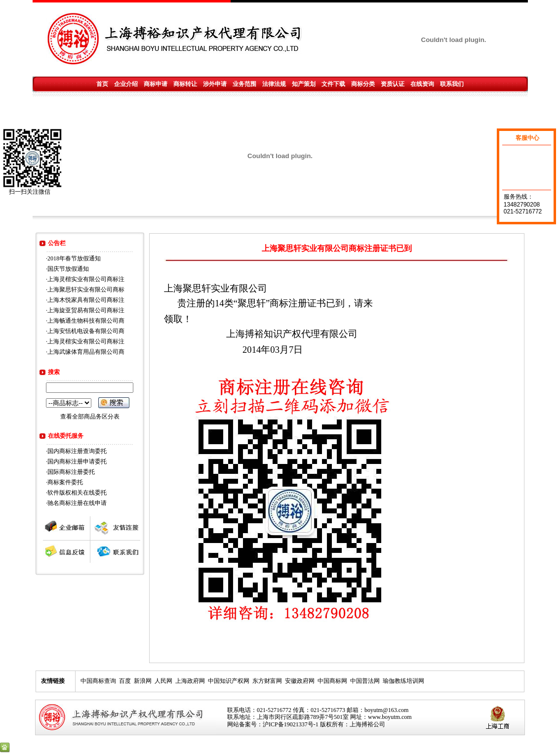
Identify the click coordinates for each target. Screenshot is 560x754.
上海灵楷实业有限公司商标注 (86, 279)
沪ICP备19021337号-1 (291, 724)
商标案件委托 (65, 482)
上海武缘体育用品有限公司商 (86, 352)
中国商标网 (332, 681)
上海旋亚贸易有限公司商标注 (86, 310)
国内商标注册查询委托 (77, 451)
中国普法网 (365, 681)
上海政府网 (190, 681)
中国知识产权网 (229, 681)
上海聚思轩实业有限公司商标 (86, 290)
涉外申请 (215, 84)
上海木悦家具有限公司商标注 (86, 300)
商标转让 (185, 84)
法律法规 (274, 84)
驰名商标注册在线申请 (77, 503)
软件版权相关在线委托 (77, 493)
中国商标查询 (98, 681)
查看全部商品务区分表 (90, 417)
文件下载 (333, 84)
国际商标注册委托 (71, 472)
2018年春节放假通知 (74, 258)
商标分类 (363, 84)
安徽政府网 (300, 681)
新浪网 (143, 681)
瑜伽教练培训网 (403, 681)
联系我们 (452, 84)
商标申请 (156, 84)
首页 (102, 84)
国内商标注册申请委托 (77, 461)
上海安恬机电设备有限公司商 (86, 331)
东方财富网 (267, 681)
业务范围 (244, 84)
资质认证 (393, 84)
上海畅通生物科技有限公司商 (86, 321)
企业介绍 (126, 84)
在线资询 (422, 84)
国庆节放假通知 (68, 269)
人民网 (163, 681)
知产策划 (304, 84)
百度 (125, 681)
